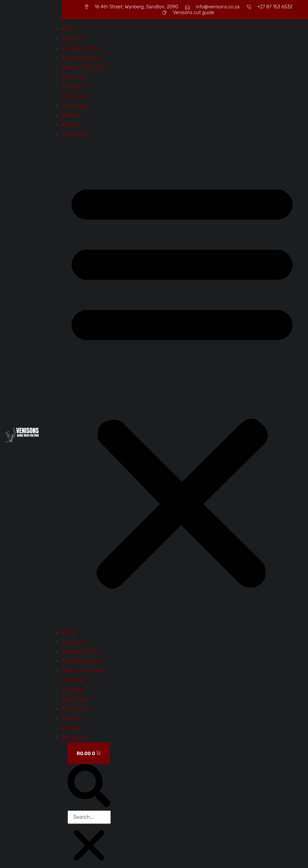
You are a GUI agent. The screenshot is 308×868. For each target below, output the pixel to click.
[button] (182, 383)
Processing (75, 106)
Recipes (71, 125)
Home (69, 29)
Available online (80, 48)
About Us (73, 39)
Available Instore (81, 58)
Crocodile (73, 86)
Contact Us (75, 134)
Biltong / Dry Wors (83, 67)
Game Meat (75, 96)
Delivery (71, 115)
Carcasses (74, 77)
